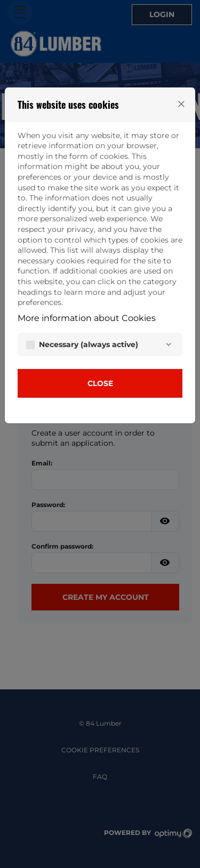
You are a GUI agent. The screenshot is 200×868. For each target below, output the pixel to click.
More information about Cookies (87, 318)
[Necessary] (169, 344)
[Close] (181, 104)
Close (100, 383)
